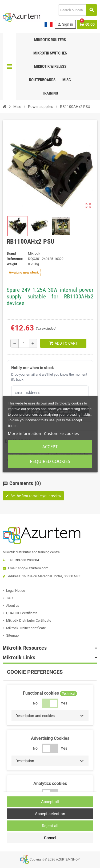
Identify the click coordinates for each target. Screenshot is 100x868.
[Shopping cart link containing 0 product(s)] (87, 24)
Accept (50, 446)
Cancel (50, 838)
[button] (50, 716)
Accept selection (50, 814)
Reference (15, 259)
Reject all (50, 826)
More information (24, 433)
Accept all (50, 802)
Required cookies (50, 461)
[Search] (78, 10)
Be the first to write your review (33, 496)
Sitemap (12, 635)
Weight (12, 264)
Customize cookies (61, 433)
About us (13, 606)
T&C (9, 598)
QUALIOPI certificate (22, 613)
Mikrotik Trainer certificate (26, 628)
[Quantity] (24, 343)
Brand (11, 253)
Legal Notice (16, 591)
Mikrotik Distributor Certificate (29, 620)
